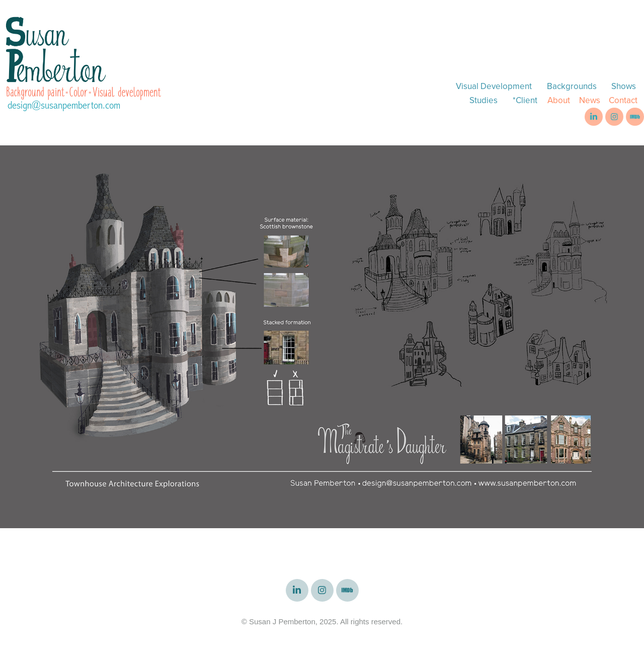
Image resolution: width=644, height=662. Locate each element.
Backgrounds (572, 86)
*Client (525, 100)
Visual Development (494, 86)
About (559, 100)
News (590, 100)
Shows (624, 86)
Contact (623, 100)
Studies (484, 100)
